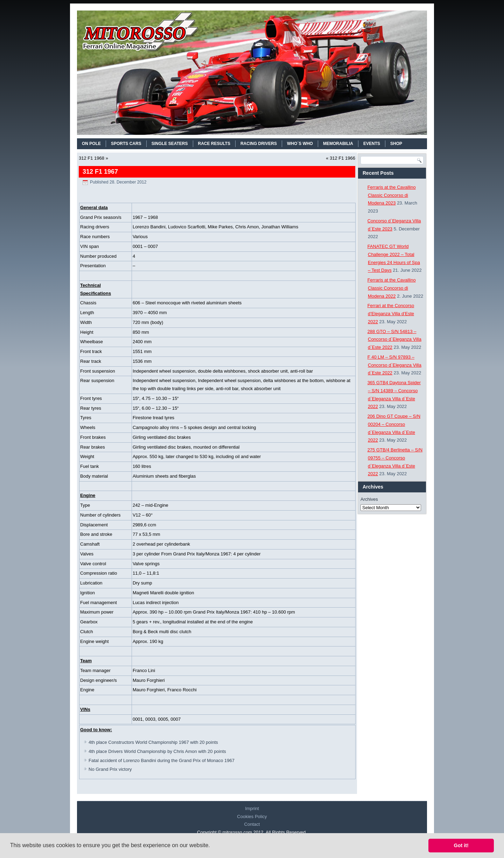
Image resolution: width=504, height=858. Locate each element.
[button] (212, 846)
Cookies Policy (252, 817)
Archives (369, 499)
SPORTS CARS (126, 144)
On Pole (91, 144)
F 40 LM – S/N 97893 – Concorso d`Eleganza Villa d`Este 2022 (394, 365)
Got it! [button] (461, 845)
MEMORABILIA (338, 144)
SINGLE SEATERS (170, 144)
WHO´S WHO (300, 144)
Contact (252, 824)
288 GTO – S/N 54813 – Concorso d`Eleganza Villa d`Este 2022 (394, 340)
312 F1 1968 (92, 158)
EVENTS (372, 144)
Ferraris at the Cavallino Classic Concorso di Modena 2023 (392, 195)
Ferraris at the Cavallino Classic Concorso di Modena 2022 (392, 288)
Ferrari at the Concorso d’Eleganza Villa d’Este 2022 (391, 314)
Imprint (252, 808)
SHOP (396, 144)
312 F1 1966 (342, 158)
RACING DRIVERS (259, 144)
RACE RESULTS (214, 144)
